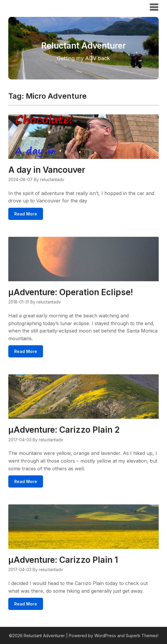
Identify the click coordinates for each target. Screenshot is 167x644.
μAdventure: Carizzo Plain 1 (63, 560)
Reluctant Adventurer (42, 7)
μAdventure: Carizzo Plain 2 (64, 430)
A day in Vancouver (47, 170)
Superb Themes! (142, 636)
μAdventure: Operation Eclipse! (71, 292)
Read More (26, 214)
